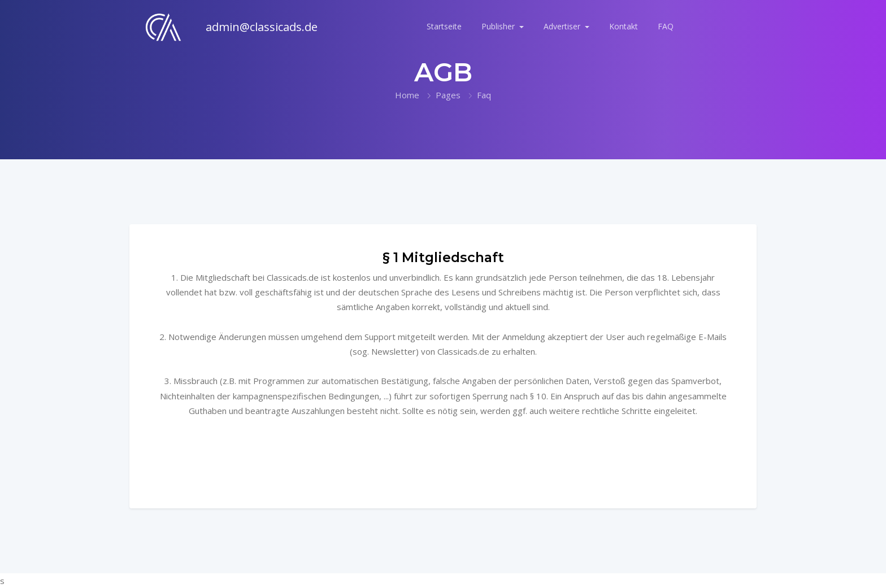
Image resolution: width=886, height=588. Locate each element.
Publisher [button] (499, 26)
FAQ (666, 26)
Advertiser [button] (563, 26)
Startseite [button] (444, 26)
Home (407, 95)
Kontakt (624, 26)
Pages (448, 95)
